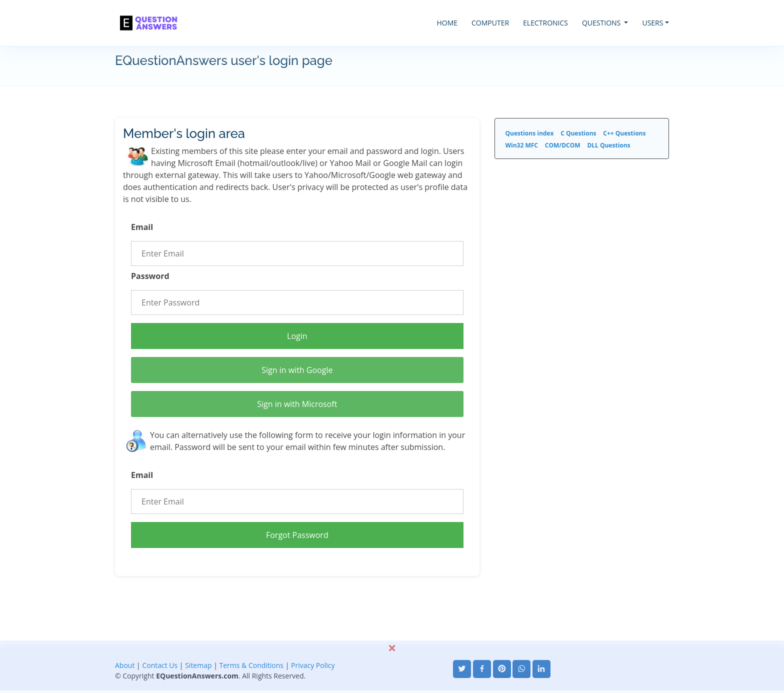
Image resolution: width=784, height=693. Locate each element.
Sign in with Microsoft (297, 404)
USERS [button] (652, 23)
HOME (447, 23)
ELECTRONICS (545, 23)
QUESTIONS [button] (602, 23)
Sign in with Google (297, 370)
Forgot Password (297, 535)
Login (297, 336)
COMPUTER (490, 23)
